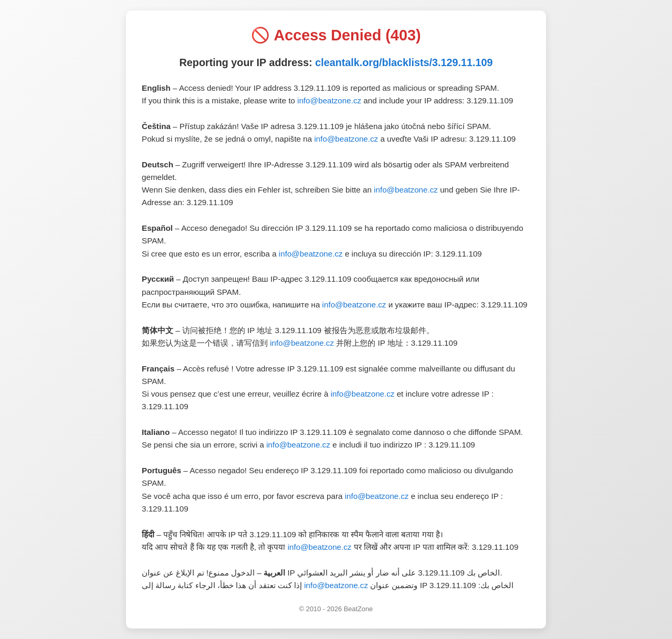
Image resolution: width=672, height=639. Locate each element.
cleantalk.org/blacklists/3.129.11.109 (404, 62)
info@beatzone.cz (329, 100)
